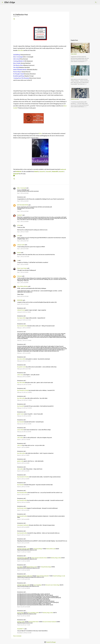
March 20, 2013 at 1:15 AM (24, 625)
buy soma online (21, 359)
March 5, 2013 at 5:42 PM (23, 495)
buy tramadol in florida (23, 390)
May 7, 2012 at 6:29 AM (23, 201)
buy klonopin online (22, 508)
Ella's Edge (10, 2)
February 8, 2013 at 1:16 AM (24, 361)
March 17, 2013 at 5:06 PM (24, 570)
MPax (40, 134)
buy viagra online (21, 318)
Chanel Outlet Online (33, 622)
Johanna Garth (21, 245)
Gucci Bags (20, 567)
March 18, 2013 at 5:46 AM (24, 616)
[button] (14, 19)
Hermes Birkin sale (51, 549)
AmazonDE (48, 172)
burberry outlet (21, 622)
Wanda (19, 253)
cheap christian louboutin (43, 576)
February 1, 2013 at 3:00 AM (24, 328)
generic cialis (20, 461)
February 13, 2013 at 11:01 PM (24, 408)
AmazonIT (16, 174)
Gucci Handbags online (33, 613)
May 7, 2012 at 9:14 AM (23, 249)
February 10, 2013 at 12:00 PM (24, 392)
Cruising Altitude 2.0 (19, 61)
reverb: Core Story (75, 99)
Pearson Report (17, 72)
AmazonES (61, 172)
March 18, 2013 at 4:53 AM (24, 607)
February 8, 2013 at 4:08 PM (24, 377)
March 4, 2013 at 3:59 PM (23, 479)
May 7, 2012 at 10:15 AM (23, 257)
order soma (20, 375)
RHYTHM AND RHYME (23, 205)
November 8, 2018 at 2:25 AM (24, 633)
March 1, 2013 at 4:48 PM (23, 447)
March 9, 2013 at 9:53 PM (23, 543)
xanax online (20, 430)
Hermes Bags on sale (32, 567)
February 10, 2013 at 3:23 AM (24, 385)
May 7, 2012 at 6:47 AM (23, 211)
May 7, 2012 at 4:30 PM (23, 264)
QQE (16, 67)
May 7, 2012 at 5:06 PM (23, 272)
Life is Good (16, 59)
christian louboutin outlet (23, 549)
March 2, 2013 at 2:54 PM (23, 463)
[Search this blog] (91, 2)
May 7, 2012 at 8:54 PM (23, 283)
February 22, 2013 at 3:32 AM (24, 424)
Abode (72, 77)
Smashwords (63, 169)
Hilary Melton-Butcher (23, 286)
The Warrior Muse (18, 65)
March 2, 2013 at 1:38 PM (23, 455)
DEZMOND (20, 300)
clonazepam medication (23, 525)
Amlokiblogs (17, 55)
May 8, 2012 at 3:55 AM (23, 296)
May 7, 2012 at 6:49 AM (23, 222)
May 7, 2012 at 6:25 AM (23, 193)
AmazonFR (55, 172)
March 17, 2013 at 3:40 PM (24, 561)
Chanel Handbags (38, 549)
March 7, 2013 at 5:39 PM (23, 510)
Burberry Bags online (56, 558)
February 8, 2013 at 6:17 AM (24, 369)
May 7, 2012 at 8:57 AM (23, 241)
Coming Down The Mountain (21, 78)
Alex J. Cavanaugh (18, 57)
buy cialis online (21, 383)
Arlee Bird (21, 50)
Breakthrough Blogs (19, 76)
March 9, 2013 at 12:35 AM (24, 535)
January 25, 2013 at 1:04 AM (24, 312)
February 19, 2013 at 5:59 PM (24, 416)
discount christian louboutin (49, 622)
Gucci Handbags (38, 585)
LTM (18, 236)
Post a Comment (17, 636)
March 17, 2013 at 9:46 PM (24, 588)
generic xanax (21, 414)
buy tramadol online (22, 326)
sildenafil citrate (21, 310)
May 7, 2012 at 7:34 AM (23, 232)
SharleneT (20, 215)
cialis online (20, 438)
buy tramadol (21, 406)
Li (18, 260)
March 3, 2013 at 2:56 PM (23, 471)
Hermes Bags (20, 613)
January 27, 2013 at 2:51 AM (24, 320)
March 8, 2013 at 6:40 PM (23, 527)
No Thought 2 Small (19, 74)
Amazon (36, 172)
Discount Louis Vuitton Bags (52, 585)
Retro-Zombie (17, 63)
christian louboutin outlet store (25, 576)
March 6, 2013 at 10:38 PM (24, 502)
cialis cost (20, 445)
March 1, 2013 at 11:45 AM (24, 440)
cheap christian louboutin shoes (39, 558)
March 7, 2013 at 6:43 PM (23, 519)
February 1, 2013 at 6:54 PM (24, 353)
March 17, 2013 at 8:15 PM (24, 579)
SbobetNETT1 (21, 629)
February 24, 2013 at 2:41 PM (24, 432)
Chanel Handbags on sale (59, 576)
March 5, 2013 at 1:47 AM (23, 487)
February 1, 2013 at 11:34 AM (24, 340)
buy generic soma (21, 367)
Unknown (20, 276)
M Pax (19, 225)
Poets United (74, 54)
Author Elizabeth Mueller (20, 70)
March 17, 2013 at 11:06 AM (24, 552)
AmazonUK (42, 172)
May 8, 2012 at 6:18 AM (23, 304)
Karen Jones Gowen (22, 268)
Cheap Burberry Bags (22, 558)
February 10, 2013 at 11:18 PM (24, 400)
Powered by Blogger (50, 642)
